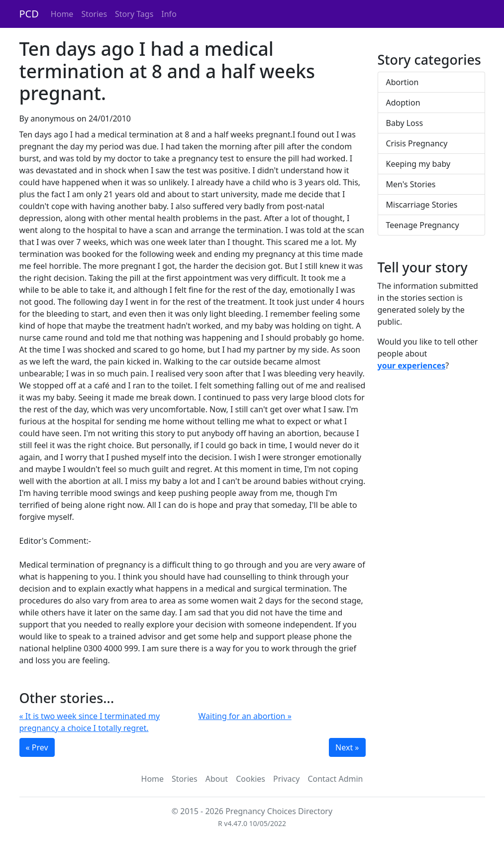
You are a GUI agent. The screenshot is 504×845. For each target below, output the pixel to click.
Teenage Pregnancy (423, 225)
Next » (347, 747)
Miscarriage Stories (422, 205)
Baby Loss (405, 123)
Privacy (286, 779)
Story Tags (134, 14)
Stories (94, 14)
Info (169, 14)
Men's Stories (411, 184)
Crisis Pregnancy (417, 143)
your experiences (412, 365)
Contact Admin (335, 779)
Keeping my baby (418, 164)
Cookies (251, 779)
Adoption (403, 103)
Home (62, 14)
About (217, 779)
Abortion (403, 82)
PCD (29, 14)
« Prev (37, 747)
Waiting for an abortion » (245, 716)
